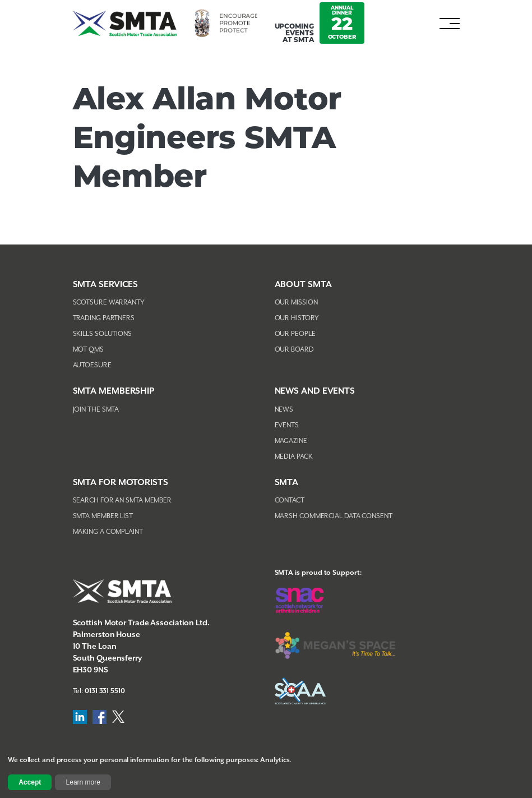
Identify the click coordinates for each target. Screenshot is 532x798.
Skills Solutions (102, 334)
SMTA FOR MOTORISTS (121, 483)
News (284, 410)
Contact (290, 501)
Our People (295, 334)
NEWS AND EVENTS (315, 391)
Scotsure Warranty (109, 303)
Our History (297, 318)
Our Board (294, 350)
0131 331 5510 (105, 691)
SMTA (287, 483)
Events (287, 425)
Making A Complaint (108, 532)
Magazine (291, 441)
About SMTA (303, 285)
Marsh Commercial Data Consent (334, 516)
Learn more (83, 782)
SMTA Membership (114, 391)
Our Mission (296, 303)
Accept (30, 782)
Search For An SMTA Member (122, 501)
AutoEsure (92, 365)
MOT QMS (88, 350)
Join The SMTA (96, 410)
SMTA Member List (103, 516)
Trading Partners (104, 318)
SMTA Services (106, 285)
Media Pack (294, 457)
